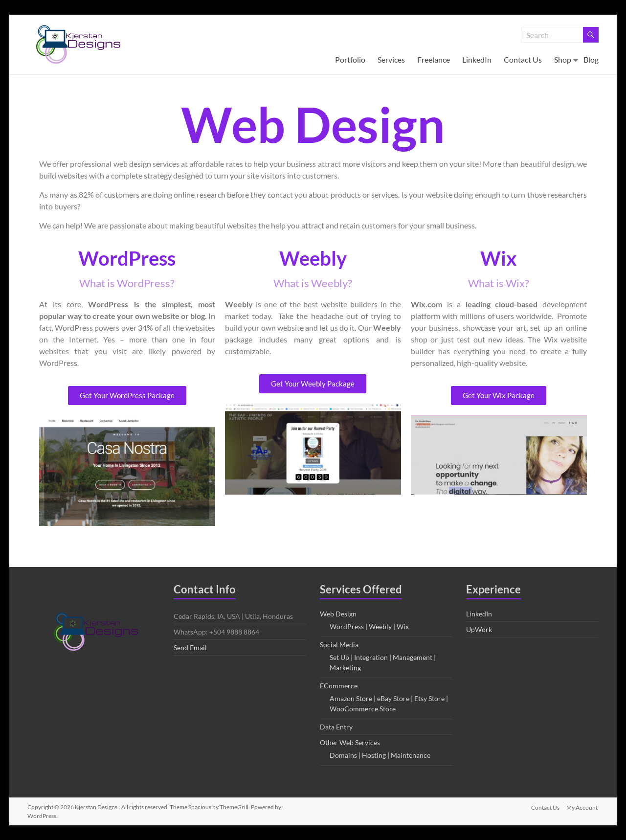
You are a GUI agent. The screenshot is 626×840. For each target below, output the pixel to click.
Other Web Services (350, 742)
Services (391, 59)
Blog (591, 59)
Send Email (190, 647)
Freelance (434, 59)
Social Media (339, 645)
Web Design (338, 614)
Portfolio (350, 59)
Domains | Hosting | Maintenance (380, 755)
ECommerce (339, 686)
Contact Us (523, 59)
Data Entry (336, 727)
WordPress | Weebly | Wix (369, 626)
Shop (563, 59)
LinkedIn (477, 59)
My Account (583, 807)
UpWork (479, 629)
